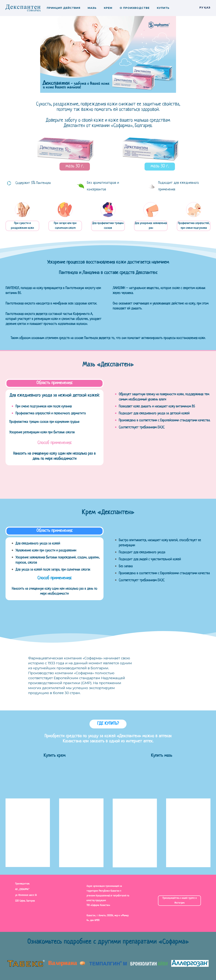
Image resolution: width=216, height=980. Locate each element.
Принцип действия (64, 8)
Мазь (92, 8)
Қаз (207, 8)
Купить (163, 8)
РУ (201, 8)
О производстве (135, 8)
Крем (108, 8)
